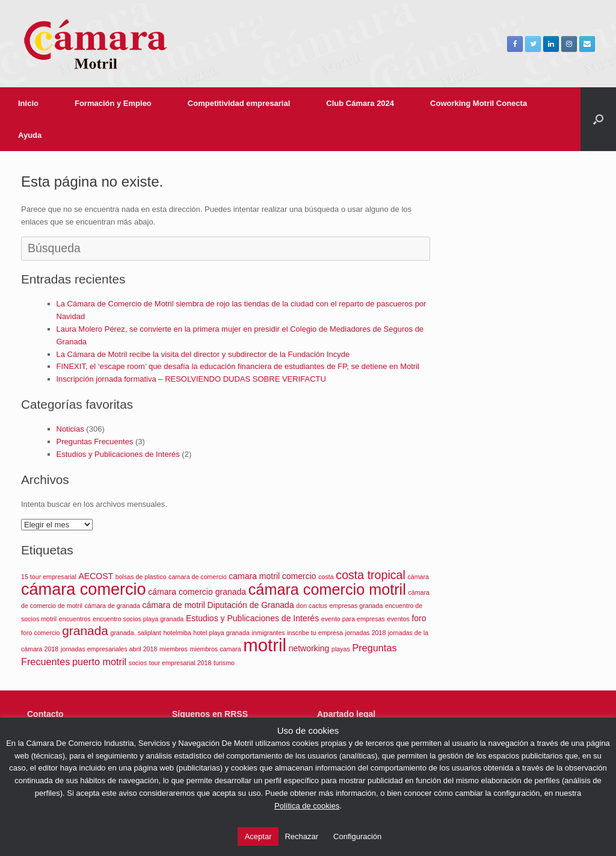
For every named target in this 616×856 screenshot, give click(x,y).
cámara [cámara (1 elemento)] (418, 577)
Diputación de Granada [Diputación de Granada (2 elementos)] (251, 605)
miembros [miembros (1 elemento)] (174, 649)
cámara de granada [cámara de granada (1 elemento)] (112, 606)
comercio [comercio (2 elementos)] (299, 576)
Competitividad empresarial (239, 103)
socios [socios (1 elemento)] (138, 663)
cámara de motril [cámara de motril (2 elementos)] (174, 605)
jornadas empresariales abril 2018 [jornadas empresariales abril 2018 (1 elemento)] (109, 649)
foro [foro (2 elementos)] (419, 618)
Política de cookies (307, 806)
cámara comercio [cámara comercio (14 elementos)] (84, 589)
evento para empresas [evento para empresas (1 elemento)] (353, 619)
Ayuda (30, 135)
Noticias (70, 429)
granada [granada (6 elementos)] (85, 631)
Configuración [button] (357, 836)
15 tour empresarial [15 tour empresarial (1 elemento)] (49, 577)
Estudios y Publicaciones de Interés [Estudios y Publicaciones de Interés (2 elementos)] (252, 618)
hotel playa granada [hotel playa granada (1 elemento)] (221, 633)
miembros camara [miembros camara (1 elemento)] (215, 649)
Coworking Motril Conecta (479, 103)
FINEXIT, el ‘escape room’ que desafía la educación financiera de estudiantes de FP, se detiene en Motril (238, 366)
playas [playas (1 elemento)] (341, 649)
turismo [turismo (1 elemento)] (224, 663)
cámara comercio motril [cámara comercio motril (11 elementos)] (327, 589)
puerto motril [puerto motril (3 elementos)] (99, 662)
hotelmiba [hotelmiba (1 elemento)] (177, 633)
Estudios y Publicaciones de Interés (118, 454)
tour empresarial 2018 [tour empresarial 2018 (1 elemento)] (180, 663)
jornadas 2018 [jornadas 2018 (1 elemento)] (366, 633)
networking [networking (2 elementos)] (309, 648)
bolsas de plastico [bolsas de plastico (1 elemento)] (141, 577)
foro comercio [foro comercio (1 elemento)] (41, 633)
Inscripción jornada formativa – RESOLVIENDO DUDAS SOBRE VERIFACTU (191, 379)
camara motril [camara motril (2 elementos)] (254, 576)
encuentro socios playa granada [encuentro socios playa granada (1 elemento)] (138, 619)
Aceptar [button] (258, 836)
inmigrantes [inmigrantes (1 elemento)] (268, 633)
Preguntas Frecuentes (95, 442)
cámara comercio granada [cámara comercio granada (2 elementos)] (197, 592)
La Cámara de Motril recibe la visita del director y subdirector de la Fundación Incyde (203, 354)
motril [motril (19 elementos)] (265, 645)
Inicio (28, 103)
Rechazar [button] (301, 836)
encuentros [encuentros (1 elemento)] (75, 619)
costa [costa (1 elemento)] (326, 577)
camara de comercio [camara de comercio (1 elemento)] (198, 577)
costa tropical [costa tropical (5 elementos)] (371, 575)
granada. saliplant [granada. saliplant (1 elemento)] (136, 633)
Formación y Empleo (113, 103)
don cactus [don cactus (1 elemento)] (312, 606)
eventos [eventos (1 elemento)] (398, 619)
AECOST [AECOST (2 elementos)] (96, 576)
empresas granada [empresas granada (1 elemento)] (356, 606)
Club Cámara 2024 (360, 103)
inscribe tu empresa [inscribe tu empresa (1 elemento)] (315, 633)
